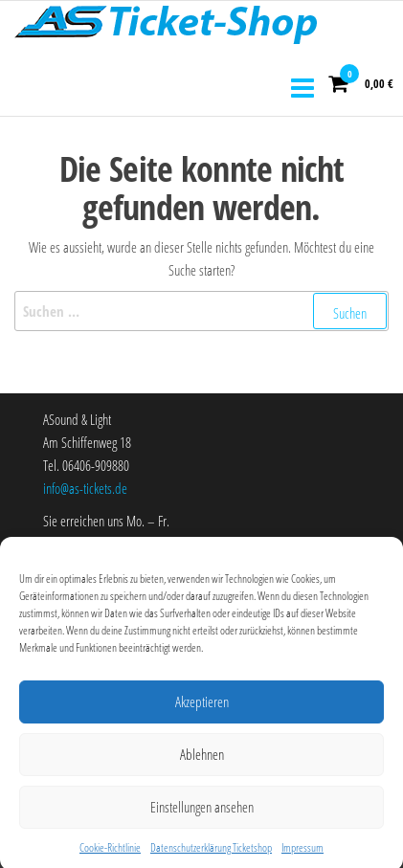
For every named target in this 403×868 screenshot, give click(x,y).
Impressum (302, 853)
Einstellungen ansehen (202, 812)
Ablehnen (202, 760)
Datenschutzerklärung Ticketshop (211, 853)
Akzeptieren (202, 707)
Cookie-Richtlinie (110, 853)
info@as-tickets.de (85, 488)
